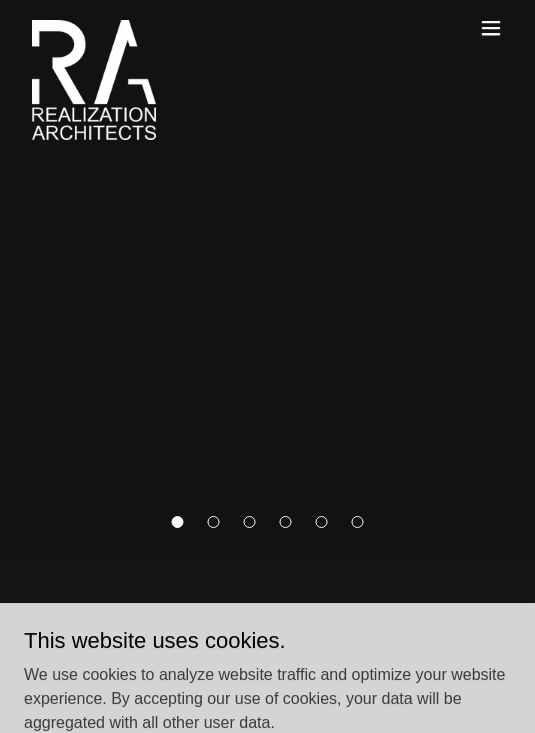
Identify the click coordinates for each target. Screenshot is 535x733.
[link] (94, 28)
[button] (178, 522)
